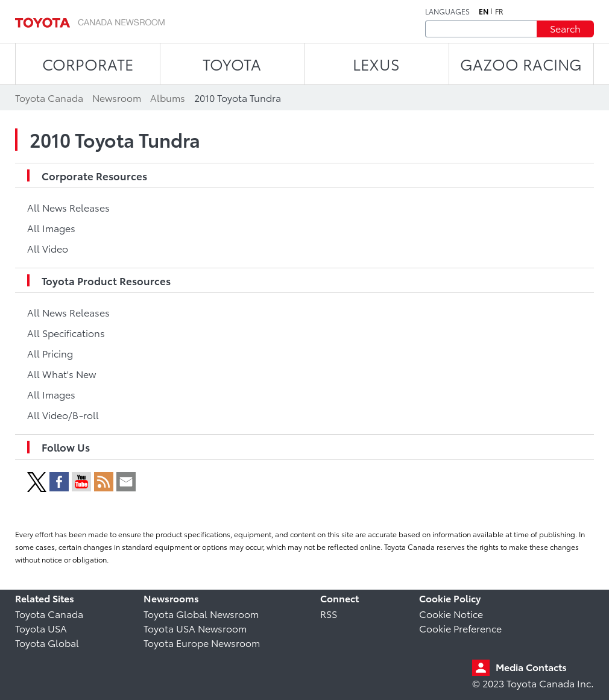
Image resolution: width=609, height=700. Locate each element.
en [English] (484, 11)
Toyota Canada (49, 613)
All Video (48, 248)
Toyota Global (47, 642)
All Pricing (50, 353)
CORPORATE (88, 64)
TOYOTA (232, 64)
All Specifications (66, 333)
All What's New (62, 374)
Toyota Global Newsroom (201, 613)
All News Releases (68, 207)
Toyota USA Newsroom (195, 628)
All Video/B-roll (63, 415)
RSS (329, 613)
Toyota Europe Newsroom (202, 642)
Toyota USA (41, 628)
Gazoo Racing (521, 64)
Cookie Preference (460, 628)
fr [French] (499, 11)
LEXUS (376, 64)
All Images (51, 228)
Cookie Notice (451, 613)
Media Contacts (531, 667)
